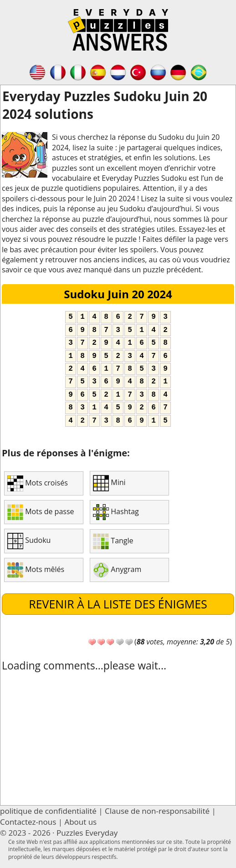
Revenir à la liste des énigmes (118, 604)
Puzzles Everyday (87, 833)
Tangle (113, 541)
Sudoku (29, 541)
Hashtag (116, 512)
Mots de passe (41, 512)
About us (80, 822)
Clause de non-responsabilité (157, 811)
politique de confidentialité (48, 811)
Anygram (117, 570)
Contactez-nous (28, 822)
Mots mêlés (36, 570)
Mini (109, 483)
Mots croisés (38, 483)
